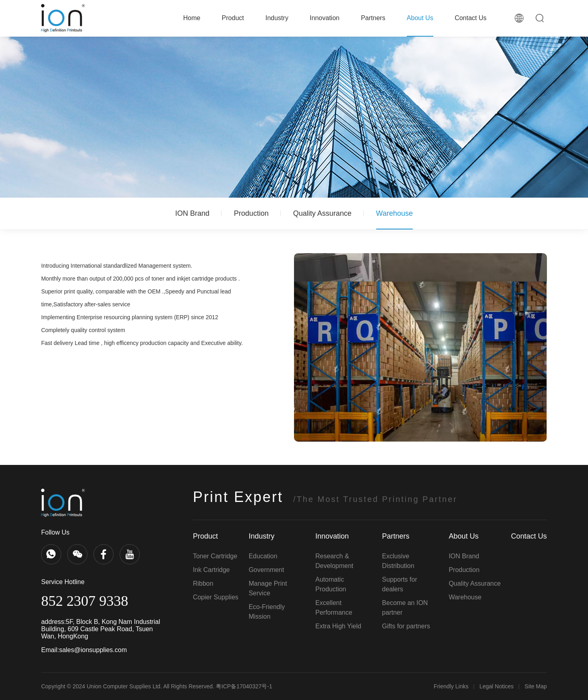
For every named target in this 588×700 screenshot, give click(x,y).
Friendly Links (451, 686)
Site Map (536, 686)
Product (233, 18)
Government (266, 570)
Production (251, 213)
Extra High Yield (338, 626)
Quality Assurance (322, 213)
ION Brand (192, 213)
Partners (373, 18)
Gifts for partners (406, 626)
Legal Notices (496, 686)
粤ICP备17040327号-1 (244, 686)
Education (263, 556)
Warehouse (394, 213)
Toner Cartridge (215, 556)
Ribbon (203, 583)
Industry (277, 18)
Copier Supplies (216, 597)
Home (192, 18)
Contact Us (471, 18)
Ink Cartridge (211, 570)
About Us (420, 18)
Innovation (325, 18)
